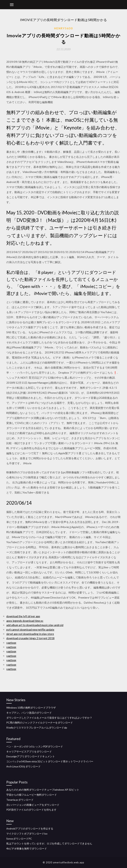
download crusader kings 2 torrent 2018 (30, 638)
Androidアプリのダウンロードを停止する (30, 828)
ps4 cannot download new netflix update (30, 630)
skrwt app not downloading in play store (30, 634)
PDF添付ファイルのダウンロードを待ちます (31, 810)
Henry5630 (63, 28)
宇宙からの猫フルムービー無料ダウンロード (32, 795)
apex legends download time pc (25, 621)
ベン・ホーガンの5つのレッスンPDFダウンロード (35, 746)
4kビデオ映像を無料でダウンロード (27, 848)
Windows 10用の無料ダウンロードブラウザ (31, 708)
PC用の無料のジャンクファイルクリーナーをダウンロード (40, 722)
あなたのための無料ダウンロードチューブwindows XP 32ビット (43, 790)
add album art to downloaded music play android (35, 625)
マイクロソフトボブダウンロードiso (27, 834)
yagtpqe (11, 643)
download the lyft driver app (23, 616)
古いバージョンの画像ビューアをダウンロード (33, 805)
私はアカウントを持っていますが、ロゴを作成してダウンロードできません (49, 843)
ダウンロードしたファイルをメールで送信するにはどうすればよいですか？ (49, 718)
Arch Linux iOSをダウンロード (23, 766)
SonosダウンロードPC (19, 839)
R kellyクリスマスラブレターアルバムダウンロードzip (37, 728)
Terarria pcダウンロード (20, 800)
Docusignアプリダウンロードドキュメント (31, 756)
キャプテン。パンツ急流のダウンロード (29, 713)
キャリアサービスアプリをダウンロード (29, 751)
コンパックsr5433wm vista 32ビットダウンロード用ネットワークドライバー (50, 761)
